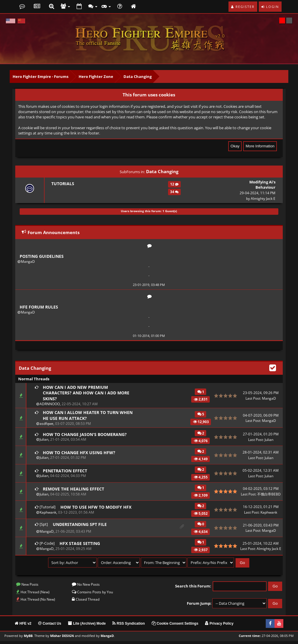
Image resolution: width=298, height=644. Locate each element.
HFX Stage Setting (81, 546)
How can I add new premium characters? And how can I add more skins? (88, 394)
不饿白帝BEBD (269, 497)
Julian (44, 443)
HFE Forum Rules (39, 308)
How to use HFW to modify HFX (97, 510)
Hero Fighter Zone (96, 76)
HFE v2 (23, 626)
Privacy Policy (219, 626)
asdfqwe (46, 426)
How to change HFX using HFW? (80, 455)
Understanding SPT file (81, 527)
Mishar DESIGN (62, 639)
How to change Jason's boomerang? (87, 437)
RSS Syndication (128, 626)
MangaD (28, 262)
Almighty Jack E (263, 199)
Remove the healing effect (74, 492)
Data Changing (138, 76)
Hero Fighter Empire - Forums (40, 76)
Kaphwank (48, 515)
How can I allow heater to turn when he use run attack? (82, 418)
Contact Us (50, 626)
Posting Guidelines (43, 256)
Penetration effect (66, 473)
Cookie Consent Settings (175, 626)
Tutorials (62, 184)
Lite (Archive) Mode (87, 626)
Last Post (253, 399)
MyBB (28, 639)
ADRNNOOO (49, 406)
